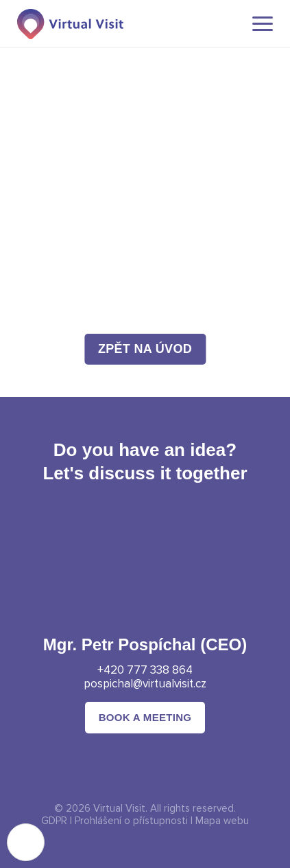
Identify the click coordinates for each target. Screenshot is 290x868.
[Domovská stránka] (70, 24)
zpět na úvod (145, 349)
